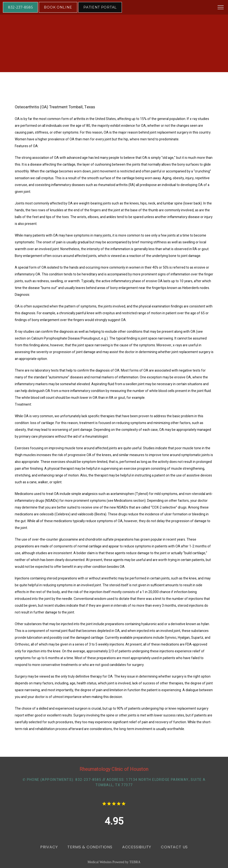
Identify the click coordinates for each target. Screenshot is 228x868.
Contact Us (174, 847)
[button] (221, 8)
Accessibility (137, 847)
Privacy (49, 847)
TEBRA (135, 862)
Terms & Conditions (90, 847)
